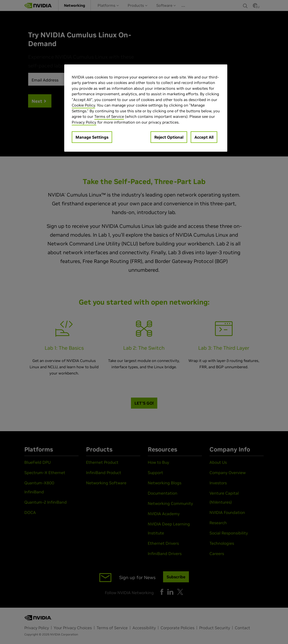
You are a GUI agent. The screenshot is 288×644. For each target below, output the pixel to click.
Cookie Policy (83, 105)
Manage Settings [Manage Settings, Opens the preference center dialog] (92, 137)
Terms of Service (109, 116)
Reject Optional (169, 137)
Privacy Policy (84, 122)
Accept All (204, 137)
